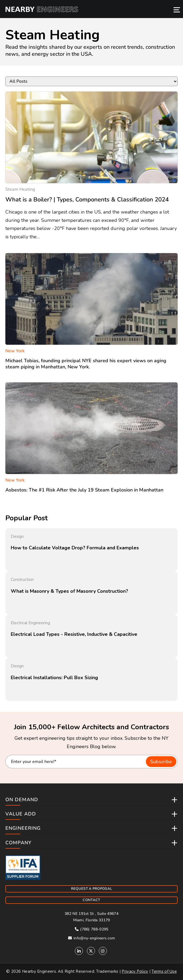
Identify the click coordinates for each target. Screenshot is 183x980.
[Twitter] (91, 951)
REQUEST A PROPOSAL (91, 889)
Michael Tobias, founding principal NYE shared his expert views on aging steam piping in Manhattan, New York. (86, 364)
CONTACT (91, 900)
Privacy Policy (135, 971)
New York (15, 351)
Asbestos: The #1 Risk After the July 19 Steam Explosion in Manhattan (84, 490)
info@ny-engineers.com (92, 938)
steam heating (20, 189)
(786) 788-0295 (92, 929)
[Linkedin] (79, 951)
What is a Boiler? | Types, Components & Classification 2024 (87, 200)
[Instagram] (103, 951)
